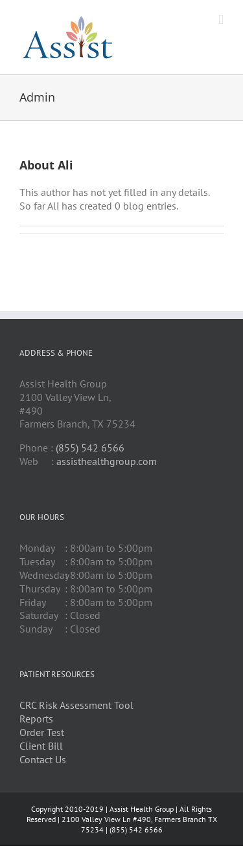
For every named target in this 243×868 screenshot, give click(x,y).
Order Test (42, 732)
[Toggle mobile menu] (221, 20)
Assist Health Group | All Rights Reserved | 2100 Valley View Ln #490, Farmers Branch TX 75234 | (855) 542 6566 (122, 819)
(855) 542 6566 (90, 448)
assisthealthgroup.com (107, 461)
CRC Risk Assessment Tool (76, 705)
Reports (36, 719)
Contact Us (43, 759)
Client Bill (41, 746)
